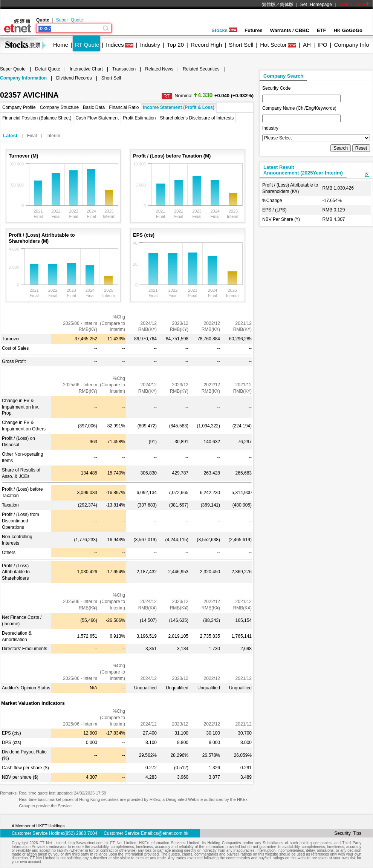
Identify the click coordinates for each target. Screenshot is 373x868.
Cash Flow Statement (97, 118)
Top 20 (175, 45)
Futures (254, 30)
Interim (53, 136)
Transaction (124, 69)
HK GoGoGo (348, 30)
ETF (322, 30)
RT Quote (87, 45)
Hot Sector (273, 45)
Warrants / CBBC (290, 30)
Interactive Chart (86, 69)
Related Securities (201, 69)
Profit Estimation (139, 118)
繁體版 (269, 5)
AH (307, 45)
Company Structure (59, 107)
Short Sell (241, 45)
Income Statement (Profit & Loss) (179, 107)
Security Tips (348, 833)
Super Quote (69, 20)
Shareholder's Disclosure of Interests (197, 118)
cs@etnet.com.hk (171, 833)
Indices (115, 45)
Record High (206, 45)
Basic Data (94, 107)
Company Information (23, 78)
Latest (10, 135)
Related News (159, 69)
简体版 (287, 5)
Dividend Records (74, 78)
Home (61, 45)
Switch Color (354, 5)
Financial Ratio (124, 107)
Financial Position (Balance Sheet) (37, 118)
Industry (150, 45)
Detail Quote (48, 69)
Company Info (351, 45)
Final (32, 136)
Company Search (283, 76)
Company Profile (19, 107)
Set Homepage (316, 5)
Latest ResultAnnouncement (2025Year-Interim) (303, 170)
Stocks (224, 30)
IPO (323, 45)
